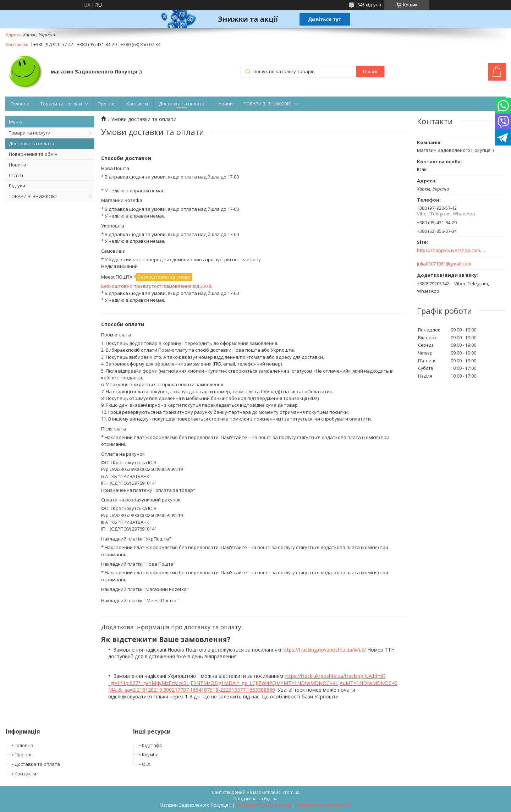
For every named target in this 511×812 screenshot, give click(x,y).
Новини (224, 104)
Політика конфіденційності (323, 805)
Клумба (150, 755)
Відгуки (17, 186)
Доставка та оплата (182, 104)
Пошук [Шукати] (370, 72)
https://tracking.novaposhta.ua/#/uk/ (324, 650)
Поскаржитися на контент (263, 805)
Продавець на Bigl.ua (255, 799)
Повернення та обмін (33, 154)
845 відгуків (369, 5)
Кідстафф (152, 745)
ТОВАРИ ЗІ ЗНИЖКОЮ (268, 104)
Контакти (137, 104)
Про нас (106, 104)
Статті (16, 175)
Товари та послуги (61, 104)
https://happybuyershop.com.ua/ (452, 250)
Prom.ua (291, 792)
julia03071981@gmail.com (444, 264)
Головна (20, 104)
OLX (146, 764)
